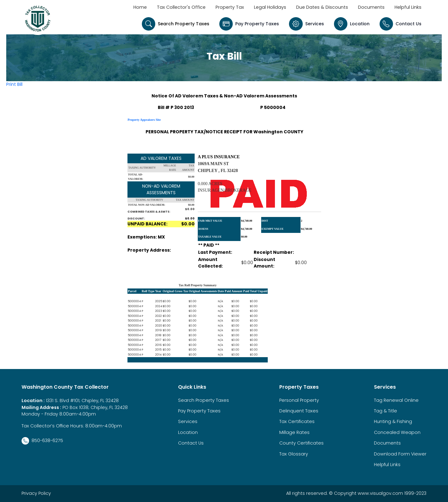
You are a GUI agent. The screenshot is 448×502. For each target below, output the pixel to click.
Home (140, 7)
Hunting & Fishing (393, 421)
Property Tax (230, 7)
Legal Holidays (270, 7)
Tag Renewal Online (396, 400)
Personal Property (299, 400)
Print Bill (14, 84)
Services (306, 24)
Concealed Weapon (397, 432)
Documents (371, 7)
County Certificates (301, 443)
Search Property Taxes (176, 24)
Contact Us (401, 24)
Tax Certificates (297, 421)
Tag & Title (386, 411)
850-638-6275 (42, 441)
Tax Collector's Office (181, 7)
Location (352, 24)
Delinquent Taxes (299, 411)
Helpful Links (408, 7)
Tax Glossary (294, 454)
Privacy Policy (36, 493)
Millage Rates (294, 432)
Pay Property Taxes (249, 24)
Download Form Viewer (400, 454)
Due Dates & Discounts (322, 7)
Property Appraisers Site (144, 120)
